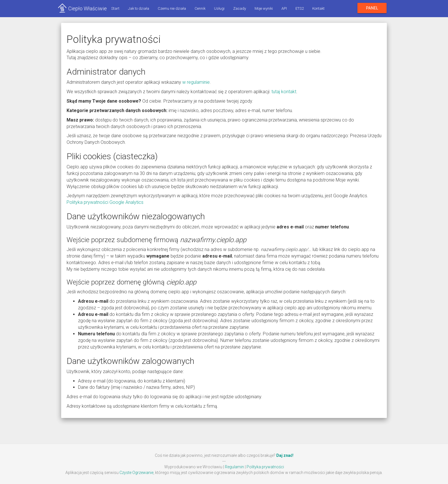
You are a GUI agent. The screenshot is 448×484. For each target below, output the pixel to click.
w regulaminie (196, 82)
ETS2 (300, 8)
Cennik (200, 8)
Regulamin (234, 467)
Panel (372, 8)
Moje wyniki (264, 8)
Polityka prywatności (265, 467)
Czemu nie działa (172, 8)
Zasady (240, 8)
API (284, 8)
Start (115, 8)
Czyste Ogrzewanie (136, 473)
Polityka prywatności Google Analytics (105, 202)
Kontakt (318, 8)
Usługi (219, 8)
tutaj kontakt (284, 92)
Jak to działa (139, 8)
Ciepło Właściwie (88, 8)
